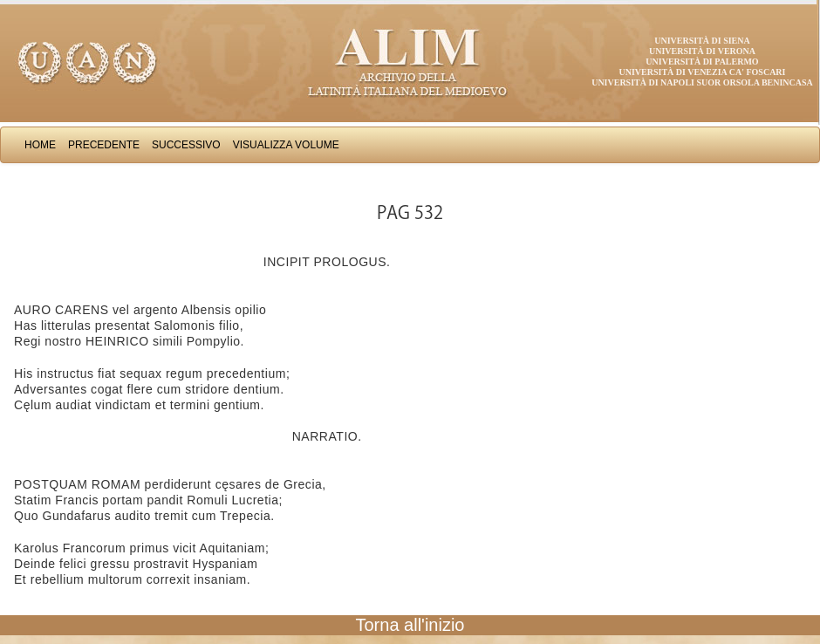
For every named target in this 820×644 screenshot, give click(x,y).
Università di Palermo (702, 62)
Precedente (104, 145)
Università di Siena (702, 41)
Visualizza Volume (286, 145)
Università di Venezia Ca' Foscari (703, 72)
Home (40, 145)
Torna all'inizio (410, 625)
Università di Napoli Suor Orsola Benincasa (702, 82)
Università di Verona (702, 51)
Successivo (186, 145)
